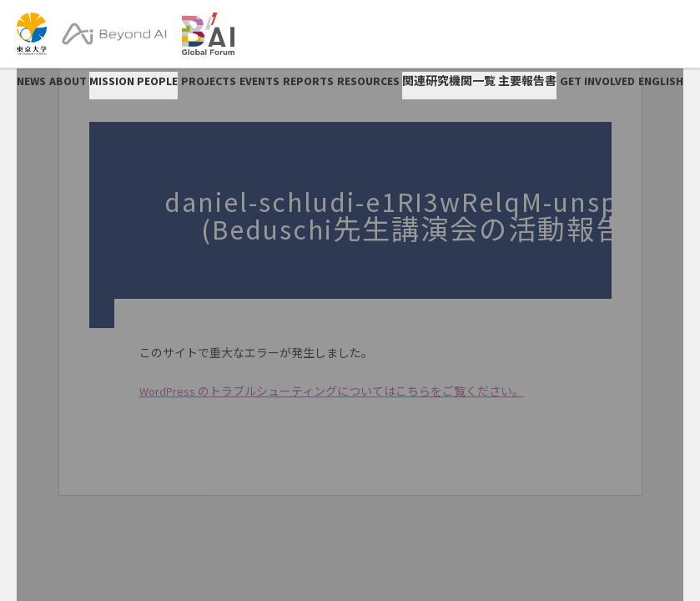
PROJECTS (209, 81)
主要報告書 (527, 81)
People (157, 81)
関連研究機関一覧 (449, 81)
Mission (112, 81)
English (661, 81)
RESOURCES (368, 81)
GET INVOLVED (597, 81)
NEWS (31, 81)
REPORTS (308, 81)
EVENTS (259, 81)
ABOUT (68, 81)
